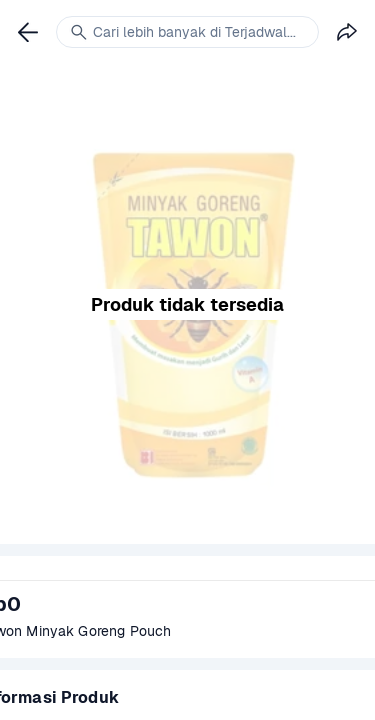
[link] (28, 32)
